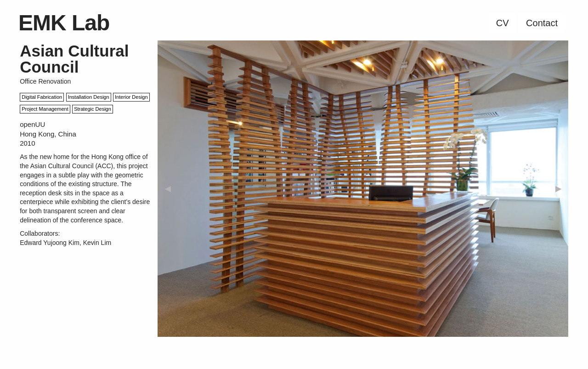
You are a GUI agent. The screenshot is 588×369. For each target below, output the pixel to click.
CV (503, 23)
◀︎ (168, 189)
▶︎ (558, 189)
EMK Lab (64, 23)
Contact (542, 23)
